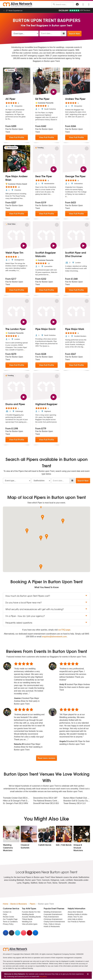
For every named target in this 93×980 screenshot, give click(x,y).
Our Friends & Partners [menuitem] (76, 922)
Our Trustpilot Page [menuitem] (10, 919)
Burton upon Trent (33, 880)
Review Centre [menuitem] (8, 917)
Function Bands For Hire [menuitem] (31, 912)
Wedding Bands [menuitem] (28, 914)
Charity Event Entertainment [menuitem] (54, 922)
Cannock (46, 880)
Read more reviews (46, 758)
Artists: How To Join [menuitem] (75, 917)
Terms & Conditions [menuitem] (10, 922)
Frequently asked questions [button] (46, 623)
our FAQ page (64, 630)
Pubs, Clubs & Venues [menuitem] (52, 924)
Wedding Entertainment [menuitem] (53, 912)
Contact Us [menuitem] (7, 912)
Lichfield (69, 880)
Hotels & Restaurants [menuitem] (52, 926)
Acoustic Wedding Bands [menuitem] (31, 917)
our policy (43, 976)
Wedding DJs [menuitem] (27, 922)
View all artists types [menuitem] (30, 924)
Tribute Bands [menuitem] (27, 919)
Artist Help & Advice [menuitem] (75, 919)
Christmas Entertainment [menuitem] (53, 919)
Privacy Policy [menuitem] (8, 924)
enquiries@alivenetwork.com (54, 637)
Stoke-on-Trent (45, 883)
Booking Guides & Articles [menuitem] (77, 914)
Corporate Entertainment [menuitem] (53, 914)
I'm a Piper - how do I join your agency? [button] (46, 616)
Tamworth (63, 883)
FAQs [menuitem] (5, 914)
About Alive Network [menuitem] (75, 912)
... (11, 119)
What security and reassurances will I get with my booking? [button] (46, 609)
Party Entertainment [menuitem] (51, 917)
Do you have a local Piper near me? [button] (46, 602)
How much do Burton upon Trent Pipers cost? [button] (46, 596)
